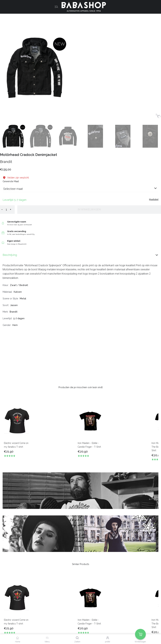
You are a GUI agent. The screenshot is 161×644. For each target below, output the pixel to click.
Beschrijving (80, 255)
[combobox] (80, 190)
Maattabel (154, 199)
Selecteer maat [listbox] (13, 189)
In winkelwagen (89, 209)
